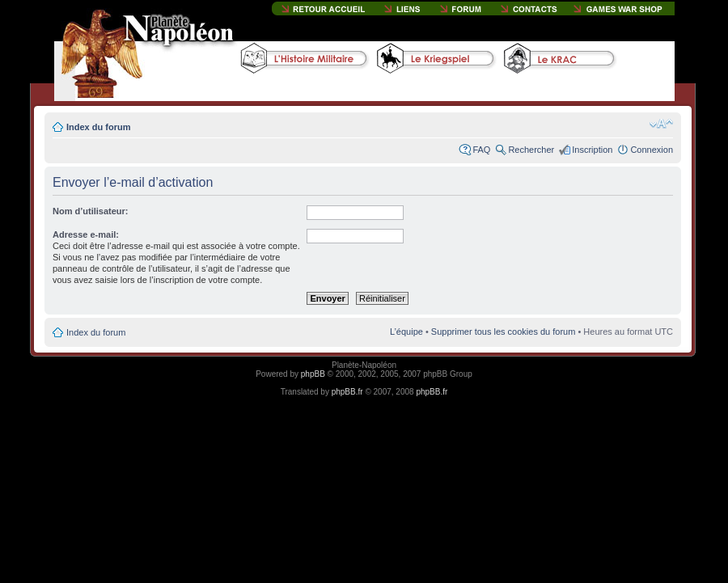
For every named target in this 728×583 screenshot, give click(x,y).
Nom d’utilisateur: (91, 211)
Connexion (652, 150)
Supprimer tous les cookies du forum (504, 332)
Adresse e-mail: (86, 234)
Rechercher (531, 150)
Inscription (592, 150)
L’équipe (406, 332)
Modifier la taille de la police (661, 124)
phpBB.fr (347, 392)
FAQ (481, 150)
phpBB (313, 374)
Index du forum (98, 127)
